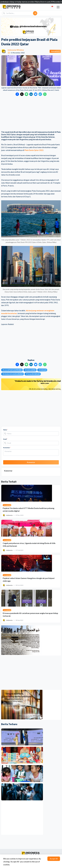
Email (5, 439)
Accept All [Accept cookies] (54, 859)
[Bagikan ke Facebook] (17, 94)
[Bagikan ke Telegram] (40, 94)
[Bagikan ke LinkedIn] (31, 94)
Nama (5, 430)
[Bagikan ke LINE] (26, 94)
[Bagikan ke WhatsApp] (45, 94)
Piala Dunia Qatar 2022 (34, 150)
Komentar (7, 448)
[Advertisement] (31, 114)
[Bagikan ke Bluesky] (36, 94)
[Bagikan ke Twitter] (22, 94)
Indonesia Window (16, 50)
